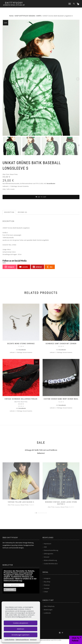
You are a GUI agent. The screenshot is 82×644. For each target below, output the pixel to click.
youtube (24, 267)
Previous (3, 145)
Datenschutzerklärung (22, 640)
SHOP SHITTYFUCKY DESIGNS (25, 16)
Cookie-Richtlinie (10, 640)
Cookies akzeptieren (21, 623)
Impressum (33, 640)
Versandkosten (51, 183)
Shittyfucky (14, 3)
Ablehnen (21, 629)
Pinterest (47, 585)
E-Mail (46, 592)
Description (9, 212)
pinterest (37, 267)
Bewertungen (48, 610)
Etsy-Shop (47, 582)
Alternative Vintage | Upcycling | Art (14, 5)
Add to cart (42, 197)
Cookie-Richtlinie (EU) (51, 564)
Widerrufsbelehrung (50, 560)
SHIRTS (39, 16)
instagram (10, 267)
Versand (46, 557)
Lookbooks (47, 613)
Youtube (46, 588)
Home (11, 16)
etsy (50, 267)
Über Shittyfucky (49, 606)
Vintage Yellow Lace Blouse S (21, 502)
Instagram (47, 578)
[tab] (9, 212)
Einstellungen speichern (21, 635)
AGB (45, 547)
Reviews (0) (22, 212)
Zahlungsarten (48, 554)
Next (79, 145)
